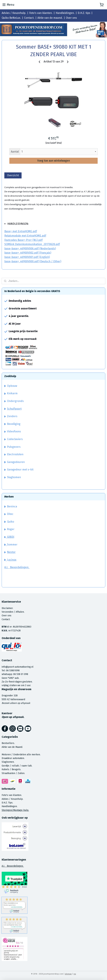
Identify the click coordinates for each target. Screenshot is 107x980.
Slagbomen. (8, 762)
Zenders (11, 416)
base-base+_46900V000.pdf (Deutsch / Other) (33, 261)
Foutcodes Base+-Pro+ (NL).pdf (23, 240)
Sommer (12, 545)
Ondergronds (14, 401)
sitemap (68, 974)
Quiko (11, 522)
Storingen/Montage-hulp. (15, 810)
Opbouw (11, 386)
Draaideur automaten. (13, 758)
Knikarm (11, 393)
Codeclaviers (14, 439)
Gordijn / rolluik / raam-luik (17, 766)
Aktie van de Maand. (12, 747)
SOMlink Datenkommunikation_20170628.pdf (32, 244)
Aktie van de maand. (50, 18)
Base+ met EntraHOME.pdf (21, 231)
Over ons (71, 18)
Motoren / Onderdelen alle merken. (21, 755)
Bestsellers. (8, 743)
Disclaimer (7, 608)
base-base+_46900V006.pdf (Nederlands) (30, 249)
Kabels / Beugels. (11, 769)
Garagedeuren (15, 462)
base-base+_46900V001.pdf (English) (27, 257)
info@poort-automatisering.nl (18, 667)
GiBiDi (9, 537)
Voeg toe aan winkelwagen (54, 160)
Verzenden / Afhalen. (13, 612)
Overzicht (13, 175)
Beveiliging (12, 424)
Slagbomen (14, 477)
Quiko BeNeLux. (11, 18)
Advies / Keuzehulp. (14, 13)
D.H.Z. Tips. (7, 803)
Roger (11, 529)
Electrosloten (14, 454)
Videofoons (13, 431)
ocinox (12, 560)
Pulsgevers (12, 447)
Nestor (11, 552)
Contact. (29, 18)
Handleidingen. (65, 13)
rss (75, 974)
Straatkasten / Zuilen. (13, 773)
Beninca (12, 506)
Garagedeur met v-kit (19, 470)
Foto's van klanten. (41, 13)
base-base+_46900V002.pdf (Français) (28, 253)
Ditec (10, 514)
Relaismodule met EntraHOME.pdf (25, 236)
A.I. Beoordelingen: (17, 567)
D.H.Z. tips (84, 13)
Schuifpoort (14, 409)
